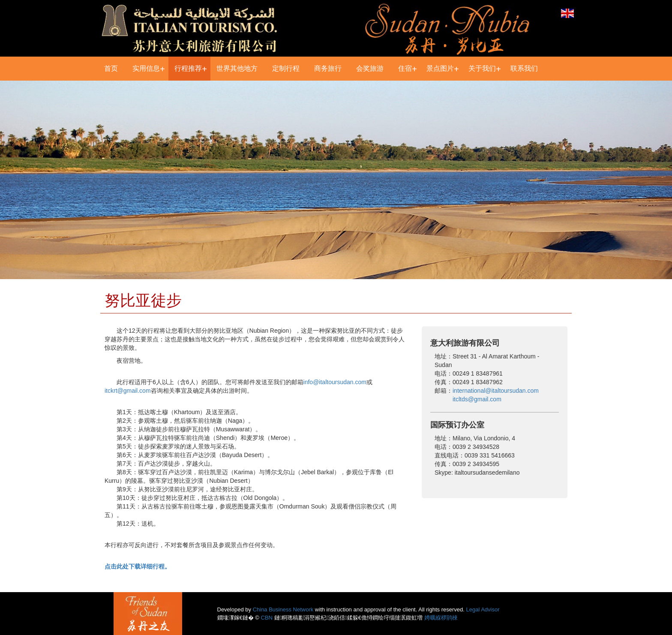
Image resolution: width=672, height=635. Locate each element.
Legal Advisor (483, 609)
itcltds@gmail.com (477, 399)
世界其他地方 (237, 68)
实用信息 (146, 68)
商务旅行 (328, 68)
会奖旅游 (370, 68)
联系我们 (524, 68)
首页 (111, 68)
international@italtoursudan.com (496, 391)
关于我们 (482, 68)
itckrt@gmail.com (128, 391)
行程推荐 (188, 68)
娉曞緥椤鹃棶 (441, 618)
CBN (267, 618)
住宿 (405, 68)
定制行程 (286, 68)
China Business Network (283, 609)
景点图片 (440, 68)
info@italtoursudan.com (335, 382)
